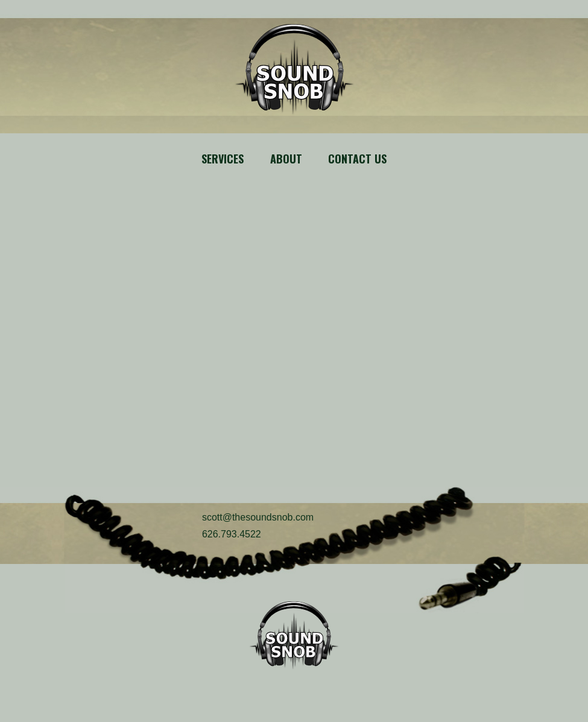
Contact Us (357, 159)
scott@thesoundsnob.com (258, 517)
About (286, 159)
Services (223, 159)
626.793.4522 (232, 534)
